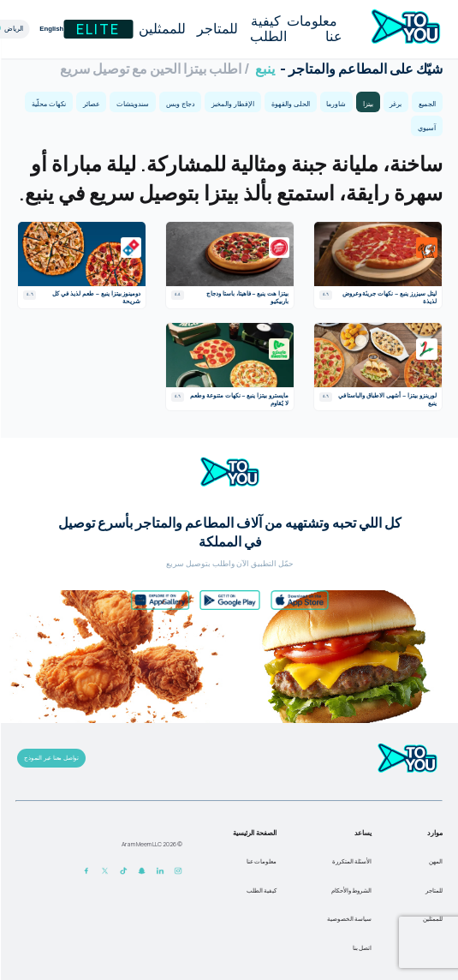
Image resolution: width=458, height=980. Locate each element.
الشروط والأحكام (351, 890)
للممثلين (161, 29)
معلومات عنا (314, 29)
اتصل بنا (361, 948)
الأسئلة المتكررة (351, 861)
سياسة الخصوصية (348, 919)
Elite (97, 29)
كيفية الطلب (268, 29)
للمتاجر (217, 29)
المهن (435, 861)
